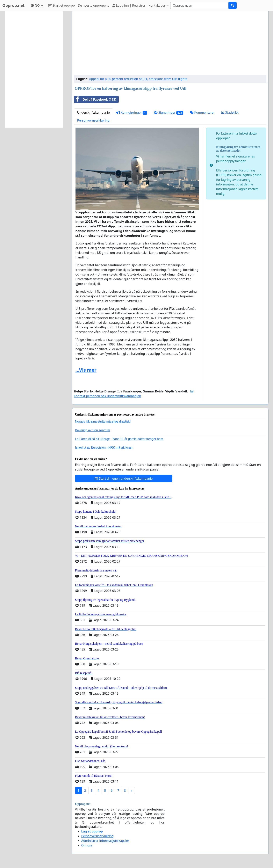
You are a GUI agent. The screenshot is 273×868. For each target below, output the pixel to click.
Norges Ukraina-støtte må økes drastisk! (103, 421)
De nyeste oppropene (94, 5)
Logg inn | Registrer (129, 5)
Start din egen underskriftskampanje (124, 478)
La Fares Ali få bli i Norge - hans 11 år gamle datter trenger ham (119, 439)
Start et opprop (61, 5)
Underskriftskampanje (93, 112)
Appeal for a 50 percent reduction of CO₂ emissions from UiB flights (138, 79)
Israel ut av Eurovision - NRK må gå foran (104, 447)
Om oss (87, 845)
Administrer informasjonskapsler (105, 841)
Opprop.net (13, 5)
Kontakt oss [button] (157, 5)
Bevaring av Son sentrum (93, 430)
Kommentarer (202, 112)
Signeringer (169, 113)
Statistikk (230, 112)
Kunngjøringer (132, 113)
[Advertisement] (170, 44)
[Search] (199, 5)
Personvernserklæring (93, 120)
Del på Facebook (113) (95, 99)
